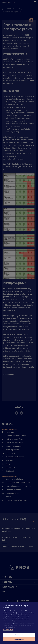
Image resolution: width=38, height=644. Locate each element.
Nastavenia (19, 635)
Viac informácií (8, 629)
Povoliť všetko (19, 639)
